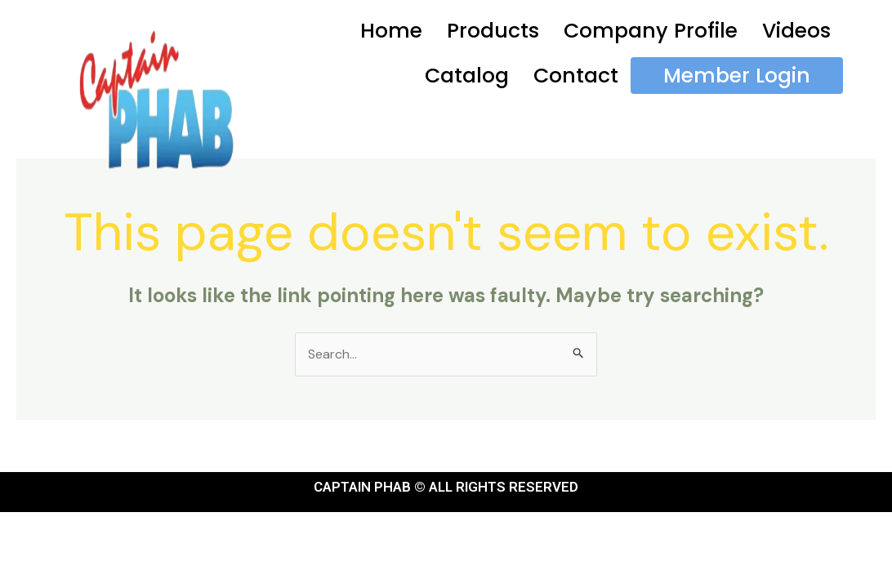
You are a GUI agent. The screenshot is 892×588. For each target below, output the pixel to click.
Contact (576, 76)
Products (493, 31)
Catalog (467, 76)
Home (391, 31)
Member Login (737, 76)
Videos (796, 31)
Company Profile (651, 31)
